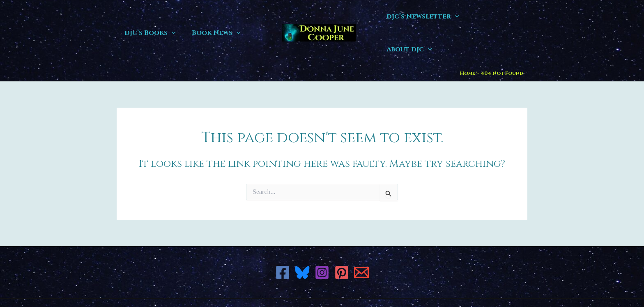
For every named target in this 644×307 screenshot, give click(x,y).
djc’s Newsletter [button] (426, 16)
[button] (170, 16)
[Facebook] (283, 240)
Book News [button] (212, 16)
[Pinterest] (342, 240)
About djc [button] (498, 16)
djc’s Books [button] (149, 16)
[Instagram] (322, 240)
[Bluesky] (302, 240)
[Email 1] (361, 240)
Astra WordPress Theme (392, 286)
